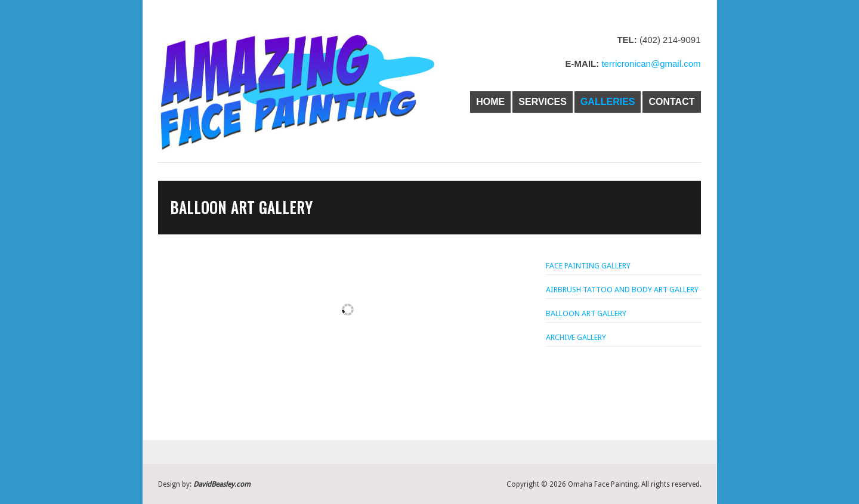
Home (490, 102)
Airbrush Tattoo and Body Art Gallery (622, 290)
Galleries (608, 102)
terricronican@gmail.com (650, 64)
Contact (671, 102)
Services (543, 102)
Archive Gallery (576, 337)
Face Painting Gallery (588, 266)
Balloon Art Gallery (586, 313)
